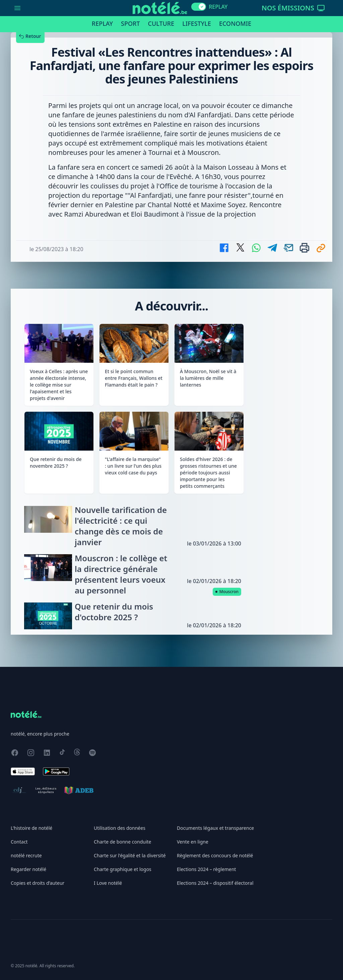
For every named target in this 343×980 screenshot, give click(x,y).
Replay (102, 23)
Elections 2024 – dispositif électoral (215, 883)
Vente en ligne (193, 842)
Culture (161, 23)
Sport (130, 23)
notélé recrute (26, 855)
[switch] (199, 7)
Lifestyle (197, 23)
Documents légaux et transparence (215, 828)
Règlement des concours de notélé (215, 855)
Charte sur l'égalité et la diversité (130, 855)
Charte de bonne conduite (122, 842)
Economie (235, 23)
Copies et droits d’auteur (38, 883)
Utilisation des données (120, 828)
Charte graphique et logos (123, 869)
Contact (19, 842)
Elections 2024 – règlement (207, 869)
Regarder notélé (28, 869)
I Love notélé (108, 883)
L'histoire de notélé (31, 828)
